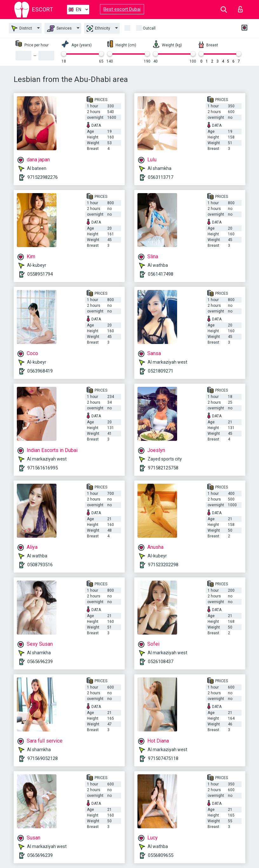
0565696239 (40, 662)
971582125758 (163, 468)
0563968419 (40, 371)
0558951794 (40, 274)
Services (59, 29)
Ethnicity (98, 29)
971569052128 (43, 758)
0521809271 (161, 371)
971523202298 (163, 565)
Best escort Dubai (122, 9)
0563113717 (161, 177)
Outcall (149, 28)
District (22, 28)
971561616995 (43, 468)
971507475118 (163, 758)
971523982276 (43, 177)
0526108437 (161, 662)
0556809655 (161, 855)
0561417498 (161, 274)
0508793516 (40, 565)
